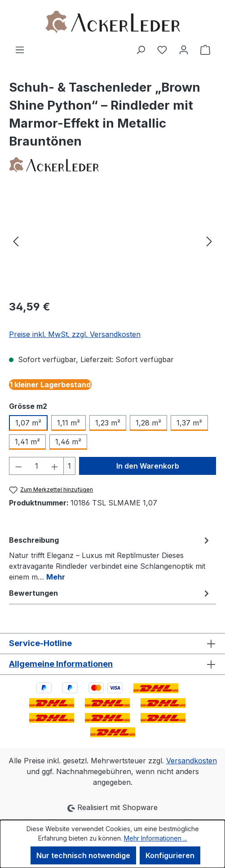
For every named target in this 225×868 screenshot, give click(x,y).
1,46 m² (68, 442)
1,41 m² (27, 442)
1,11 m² (68, 423)
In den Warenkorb (148, 466)
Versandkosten (192, 761)
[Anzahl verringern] (18, 466)
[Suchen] (141, 49)
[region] (112, 241)
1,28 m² (148, 423)
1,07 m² (28, 423)
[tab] (110, 558)
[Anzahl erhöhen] (55, 466)
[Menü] (20, 49)
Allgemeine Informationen (61, 664)
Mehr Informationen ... (156, 838)
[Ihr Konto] (184, 49)
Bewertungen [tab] (110, 593)
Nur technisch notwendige (83, 855)
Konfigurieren (170, 855)
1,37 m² (189, 423)
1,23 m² (108, 423)
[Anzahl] (37, 466)
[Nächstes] (209, 241)
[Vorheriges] (16, 241)
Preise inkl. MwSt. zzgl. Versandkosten (75, 334)
